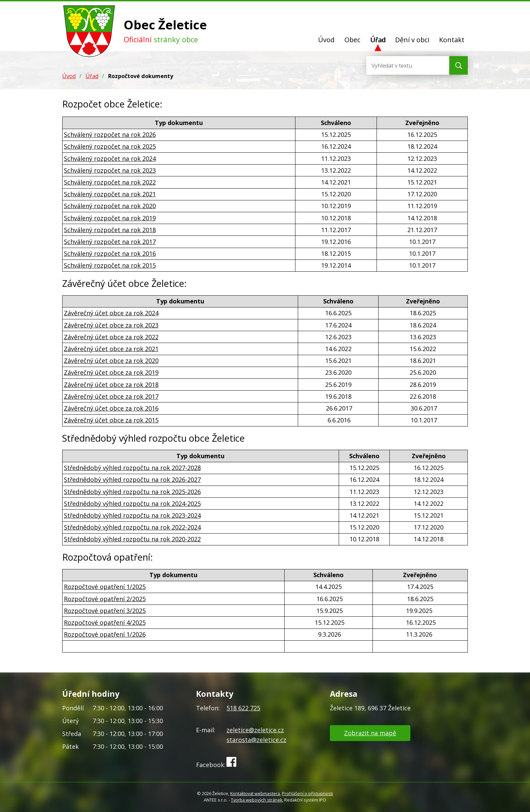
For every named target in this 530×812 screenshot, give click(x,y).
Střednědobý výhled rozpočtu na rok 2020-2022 (132, 539)
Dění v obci (412, 40)
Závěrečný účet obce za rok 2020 (111, 361)
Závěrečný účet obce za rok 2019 (111, 372)
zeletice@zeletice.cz (255, 730)
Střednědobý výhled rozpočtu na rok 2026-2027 (132, 479)
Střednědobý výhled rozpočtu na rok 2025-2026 (132, 492)
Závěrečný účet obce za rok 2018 (111, 385)
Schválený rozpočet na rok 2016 (110, 253)
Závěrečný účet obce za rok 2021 (111, 349)
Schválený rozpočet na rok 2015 (110, 265)
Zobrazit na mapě (370, 733)
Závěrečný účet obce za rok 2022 (111, 337)
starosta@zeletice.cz (256, 740)
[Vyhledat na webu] (393, 65)
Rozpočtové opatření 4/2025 (105, 622)
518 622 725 (243, 708)
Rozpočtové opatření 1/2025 (105, 587)
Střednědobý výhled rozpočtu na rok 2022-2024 (132, 527)
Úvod (326, 40)
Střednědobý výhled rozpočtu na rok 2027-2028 (132, 468)
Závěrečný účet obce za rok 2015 (111, 420)
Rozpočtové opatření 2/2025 (105, 599)
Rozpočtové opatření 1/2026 (105, 634)
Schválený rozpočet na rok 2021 (110, 194)
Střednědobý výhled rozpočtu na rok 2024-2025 (132, 503)
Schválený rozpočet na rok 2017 (110, 242)
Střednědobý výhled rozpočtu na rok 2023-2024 (132, 515)
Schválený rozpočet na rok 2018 (110, 230)
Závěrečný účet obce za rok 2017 (111, 396)
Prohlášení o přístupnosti (307, 794)
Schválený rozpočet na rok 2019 (110, 218)
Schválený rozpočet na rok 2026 (110, 134)
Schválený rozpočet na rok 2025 (110, 146)
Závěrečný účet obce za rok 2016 (111, 408)
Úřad (378, 40)
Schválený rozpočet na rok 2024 (110, 158)
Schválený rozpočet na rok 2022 (110, 182)
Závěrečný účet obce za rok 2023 (111, 325)
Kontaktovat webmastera (255, 794)
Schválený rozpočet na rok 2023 (110, 170)
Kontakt (452, 40)
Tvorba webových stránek (257, 800)
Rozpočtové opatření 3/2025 (105, 611)
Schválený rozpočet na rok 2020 (110, 206)
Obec (352, 40)
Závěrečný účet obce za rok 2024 (111, 313)
